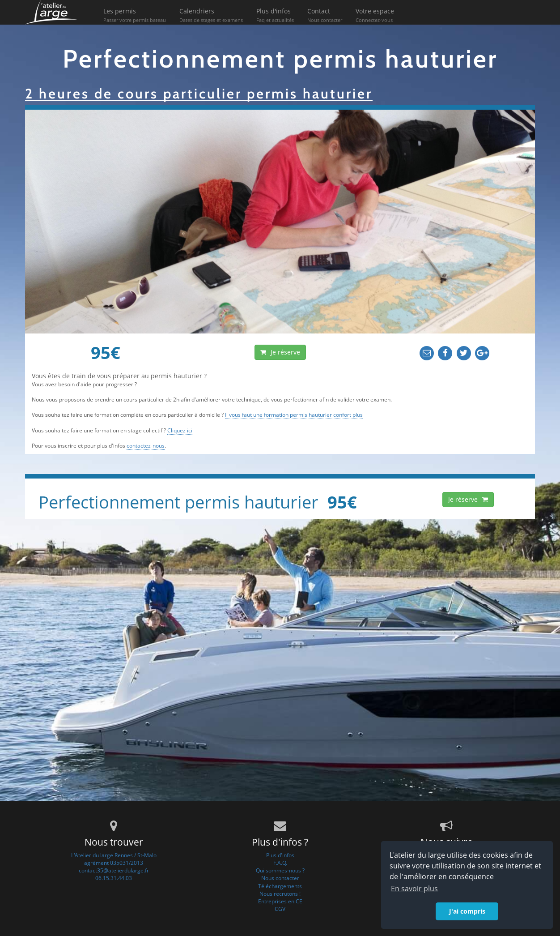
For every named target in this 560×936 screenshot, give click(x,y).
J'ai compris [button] (467, 911)
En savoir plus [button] (414, 889)
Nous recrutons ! (280, 894)
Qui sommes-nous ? (280, 870)
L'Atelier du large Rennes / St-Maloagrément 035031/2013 (114, 859)
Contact (325, 16)
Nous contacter (280, 878)
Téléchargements (280, 886)
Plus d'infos (275, 16)
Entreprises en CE (280, 901)
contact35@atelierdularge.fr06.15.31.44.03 (114, 874)
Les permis (135, 16)
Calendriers (211, 16)
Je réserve (280, 352)
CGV (280, 909)
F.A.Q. (280, 863)
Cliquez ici (180, 430)
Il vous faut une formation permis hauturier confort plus (294, 415)
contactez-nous (146, 446)
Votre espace (375, 16)
